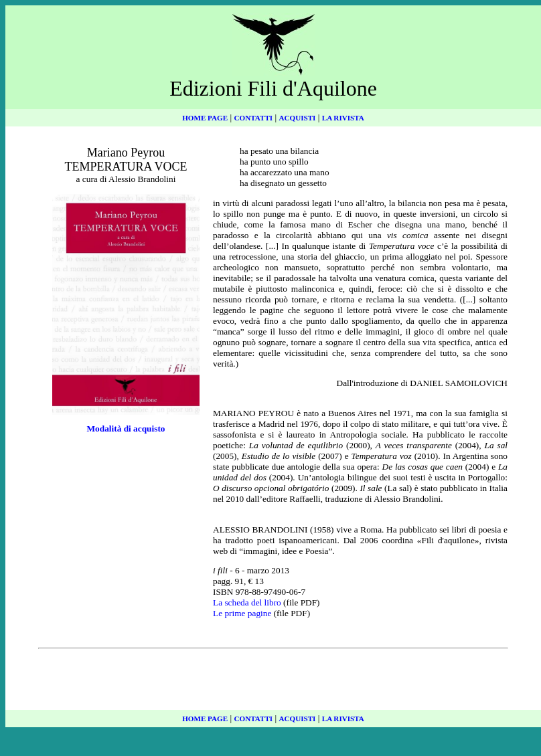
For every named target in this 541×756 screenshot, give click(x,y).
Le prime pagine (242, 613)
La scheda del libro (247, 602)
